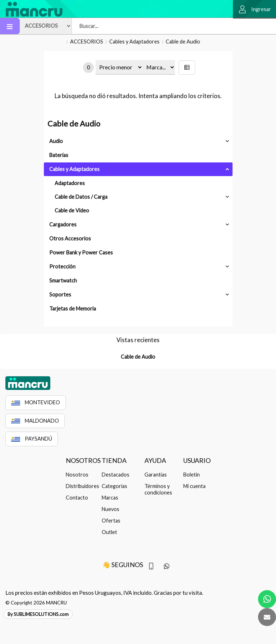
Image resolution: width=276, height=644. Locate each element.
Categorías (114, 486)
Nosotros (77, 475)
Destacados (116, 475)
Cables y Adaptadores (134, 42)
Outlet (109, 532)
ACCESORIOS (87, 42)
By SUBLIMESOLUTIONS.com (38, 614)
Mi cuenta (194, 486)
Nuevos (111, 509)
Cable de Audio (183, 42)
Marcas (110, 498)
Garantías (156, 475)
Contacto (77, 498)
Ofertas (111, 521)
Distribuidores (82, 486)
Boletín (192, 475)
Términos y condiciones (158, 489)
